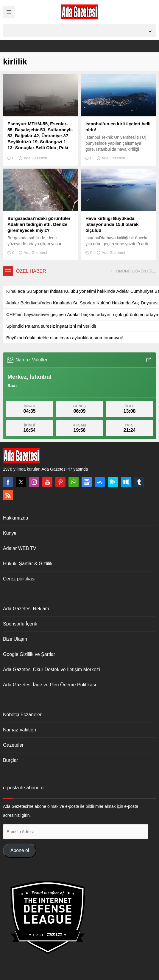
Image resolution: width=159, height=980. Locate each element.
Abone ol (20, 850)
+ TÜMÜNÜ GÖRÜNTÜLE (133, 271)
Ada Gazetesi (35, 158)
